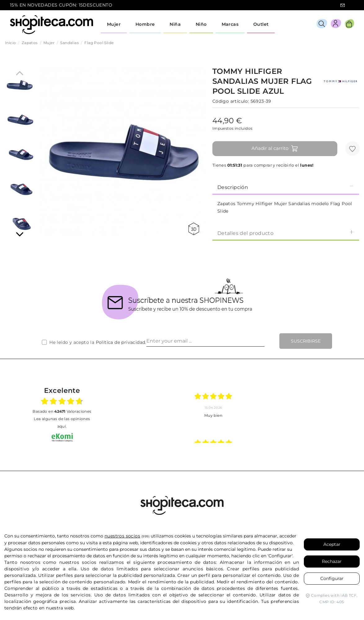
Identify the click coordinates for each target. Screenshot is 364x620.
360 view (194, 229)
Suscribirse (306, 341)
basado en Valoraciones (62, 411)
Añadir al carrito (275, 149)
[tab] (286, 187)
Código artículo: (231, 101)
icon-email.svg (343, 5)
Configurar (332, 578)
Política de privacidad (121, 342)
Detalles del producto (286, 233)
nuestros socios (122, 536)
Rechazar (332, 561)
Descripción (286, 187)
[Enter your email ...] (205, 341)
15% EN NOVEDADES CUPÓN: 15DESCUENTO (61, 5)
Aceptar (332, 544)
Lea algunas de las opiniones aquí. (62, 422)
